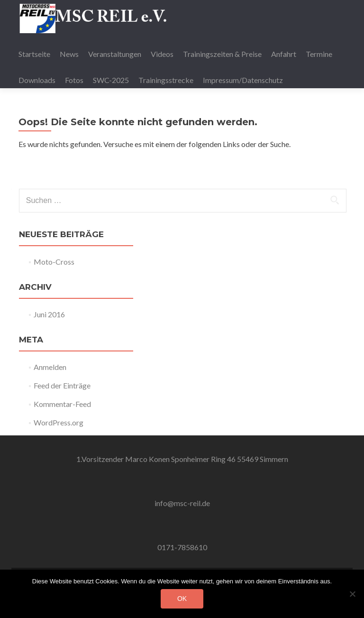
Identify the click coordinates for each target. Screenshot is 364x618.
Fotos (74, 80)
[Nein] (352, 594)
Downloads (37, 80)
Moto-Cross (54, 262)
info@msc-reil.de (182, 503)
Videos (162, 54)
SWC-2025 (111, 80)
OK (182, 599)
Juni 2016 (49, 314)
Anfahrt (284, 54)
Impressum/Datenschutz (243, 80)
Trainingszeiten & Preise (222, 54)
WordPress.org (59, 422)
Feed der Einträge (62, 385)
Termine (319, 54)
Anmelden (50, 367)
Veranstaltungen (115, 54)
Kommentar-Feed (62, 404)
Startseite (34, 54)
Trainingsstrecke (166, 80)
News (69, 54)
